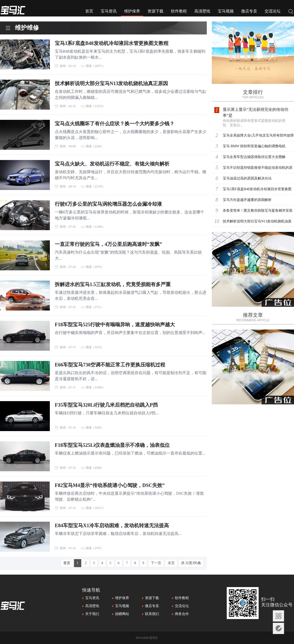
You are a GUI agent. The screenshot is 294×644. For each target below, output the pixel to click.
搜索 (291, 12)
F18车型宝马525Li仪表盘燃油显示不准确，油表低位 (112, 445)
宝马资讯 (109, 11)
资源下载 (155, 11)
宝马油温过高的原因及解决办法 (247, 178)
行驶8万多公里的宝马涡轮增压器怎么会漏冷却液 (108, 204)
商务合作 (182, 614)
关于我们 (92, 614)
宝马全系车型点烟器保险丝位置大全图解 (254, 157)
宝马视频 (226, 11)
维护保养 (132, 11)
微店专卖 (249, 11)
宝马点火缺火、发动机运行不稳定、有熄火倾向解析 (112, 164)
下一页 (156, 563)
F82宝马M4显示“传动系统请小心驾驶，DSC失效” (110, 485)
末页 (171, 563)
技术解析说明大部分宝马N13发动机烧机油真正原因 (111, 83)
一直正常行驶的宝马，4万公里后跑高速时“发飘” (108, 244)
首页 (89, 11)
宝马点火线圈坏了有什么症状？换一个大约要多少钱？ (115, 124)
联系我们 (152, 614)
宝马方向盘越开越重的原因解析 (247, 200)
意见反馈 (278, 628)
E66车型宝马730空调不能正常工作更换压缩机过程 (110, 365)
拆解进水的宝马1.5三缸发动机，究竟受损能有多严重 (113, 284)
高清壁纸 (202, 11)
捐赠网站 (122, 614)
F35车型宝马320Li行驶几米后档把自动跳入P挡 (106, 405)
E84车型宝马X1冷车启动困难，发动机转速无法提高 (112, 525)
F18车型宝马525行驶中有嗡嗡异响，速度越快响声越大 (115, 324)
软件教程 (179, 11)
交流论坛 (273, 11)
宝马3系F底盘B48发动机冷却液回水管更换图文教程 (112, 43)
